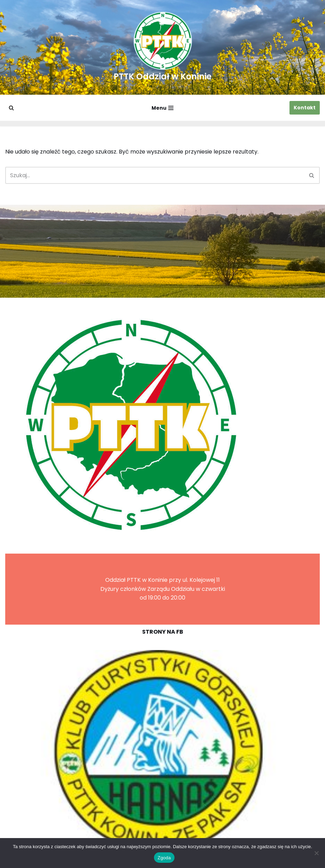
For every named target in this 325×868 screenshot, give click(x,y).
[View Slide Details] (162, 751)
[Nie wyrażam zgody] (316, 853)
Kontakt (305, 108)
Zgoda (164, 858)
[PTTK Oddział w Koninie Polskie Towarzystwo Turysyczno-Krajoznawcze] (162, 47)
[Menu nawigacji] (162, 108)
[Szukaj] (11, 108)
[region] (162, 751)
